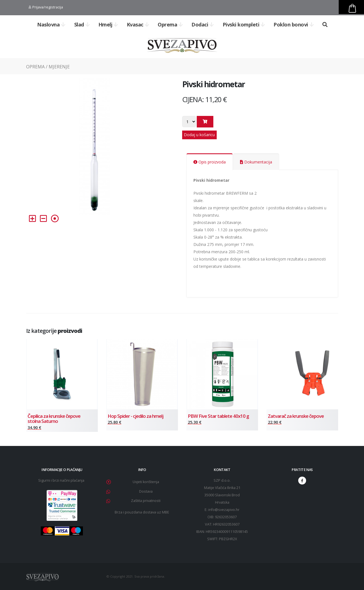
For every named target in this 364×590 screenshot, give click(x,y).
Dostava (146, 491)
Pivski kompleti (244, 24)
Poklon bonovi (294, 24)
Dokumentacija (256, 162)
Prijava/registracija (46, 7)
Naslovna (51, 24)
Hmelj (108, 24)
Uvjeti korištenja (146, 482)
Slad (82, 24)
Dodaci (203, 24)
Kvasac (138, 24)
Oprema (170, 24)
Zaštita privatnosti (146, 501)
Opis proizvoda (210, 162)
